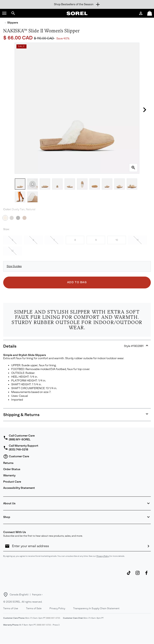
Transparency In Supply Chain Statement (96, 608)
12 (12, 251)
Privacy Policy (103, 556)
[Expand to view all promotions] (77, 4)
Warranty (9, 475)
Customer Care (16, 456)
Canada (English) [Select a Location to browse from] (19, 595)
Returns (8, 463)
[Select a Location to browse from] (6, 595)
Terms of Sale (34, 608)
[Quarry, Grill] (12, 218)
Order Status (12, 469)
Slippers (13, 23)
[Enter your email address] (78, 546)
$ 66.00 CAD (19, 38)
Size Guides (14, 266)
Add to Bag (77, 282)
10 (117, 240)
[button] (4, 13)
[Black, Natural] (18, 218)
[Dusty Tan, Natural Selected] (5, 218)
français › (37, 595)
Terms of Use (11, 608)
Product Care (12, 482)
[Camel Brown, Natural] (24, 218)
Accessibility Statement (19, 488)
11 (138, 240)
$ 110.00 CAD (44, 38)
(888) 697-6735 (53, 618)
